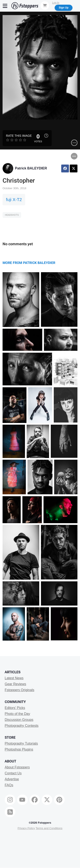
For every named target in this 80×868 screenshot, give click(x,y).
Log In (56, 3)
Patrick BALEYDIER (31, 168)
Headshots (12, 215)
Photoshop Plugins (19, 749)
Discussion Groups (19, 720)
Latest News (14, 678)
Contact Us (13, 773)
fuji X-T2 (14, 200)
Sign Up (63, 8)
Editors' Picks (15, 708)
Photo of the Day (17, 714)
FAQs (9, 785)
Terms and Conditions (49, 828)
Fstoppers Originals (20, 690)
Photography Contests (22, 726)
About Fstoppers (17, 767)
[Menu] (5, 6)
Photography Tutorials (21, 743)
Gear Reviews (15, 684)
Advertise (12, 779)
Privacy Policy (26, 828)
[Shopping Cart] (45, 6)
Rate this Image (19, 136)
